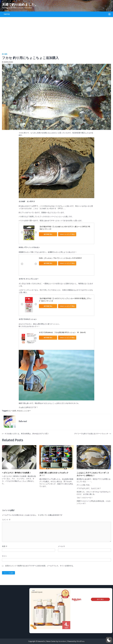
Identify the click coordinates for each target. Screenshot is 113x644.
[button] (109, 640)
